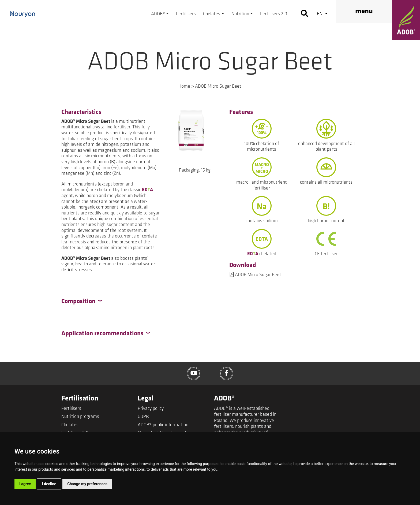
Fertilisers (186, 14)
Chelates (212, 14)
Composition (78, 302)
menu (364, 11)
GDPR (143, 417)
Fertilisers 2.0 (274, 14)
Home (184, 86)
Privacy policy (151, 409)
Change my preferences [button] (87, 484)
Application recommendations (102, 334)
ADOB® (158, 14)
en (320, 14)
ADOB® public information (163, 425)
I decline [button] (49, 484)
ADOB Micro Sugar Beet (258, 275)
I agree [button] (25, 484)
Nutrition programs (80, 417)
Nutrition (240, 14)
